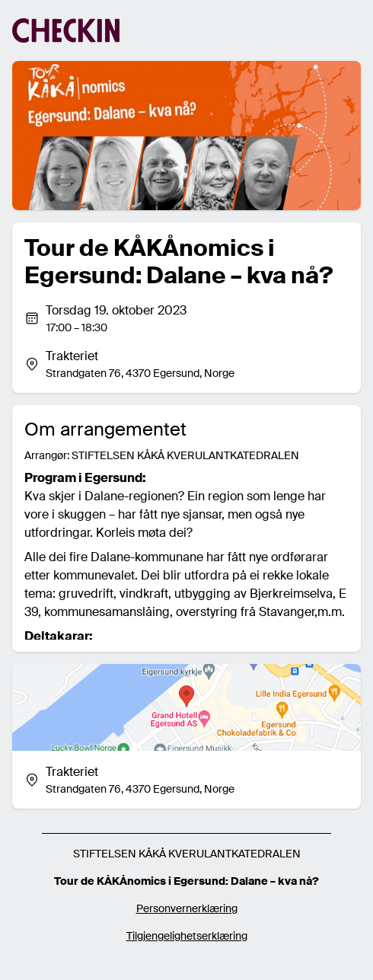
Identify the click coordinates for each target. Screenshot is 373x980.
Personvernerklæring (187, 908)
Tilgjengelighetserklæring (187, 936)
